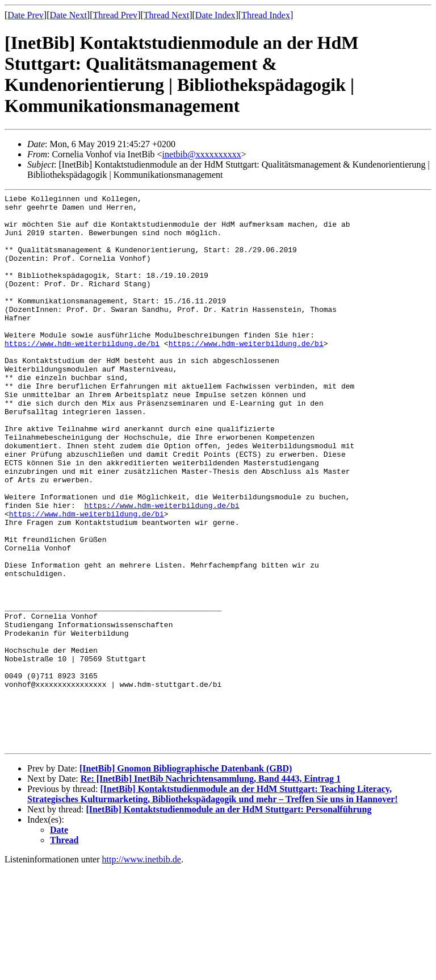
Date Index (215, 15)
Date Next (68, 15)
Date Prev (26, 15)
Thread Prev (115, 15)
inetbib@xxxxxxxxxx (202, 154)
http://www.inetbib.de (142, 970)
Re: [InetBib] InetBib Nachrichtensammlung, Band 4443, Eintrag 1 (211, 889)
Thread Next (166, 15)
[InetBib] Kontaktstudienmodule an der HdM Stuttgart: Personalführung (229, 920)
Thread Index (266, 15)
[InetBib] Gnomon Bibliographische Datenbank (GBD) (186, 879)
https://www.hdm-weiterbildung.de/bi (82, 374)
